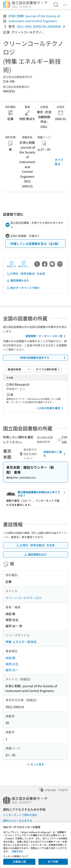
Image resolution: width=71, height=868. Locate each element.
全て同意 (53, 862)
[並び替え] (19, 369)
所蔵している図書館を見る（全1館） (35, 244)
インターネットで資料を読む (20, 815)
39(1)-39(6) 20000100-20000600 (39, 26)
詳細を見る (17, 851)
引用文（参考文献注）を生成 (26, 274)
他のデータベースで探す (23, 288)
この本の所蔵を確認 (50, 408)
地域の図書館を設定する (44, 358)
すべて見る (59, 162)
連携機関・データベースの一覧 (46, 336)
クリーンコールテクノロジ (24, 598)
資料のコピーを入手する (18, 821)
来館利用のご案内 (55, 454)
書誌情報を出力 (18, 280)
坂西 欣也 (12, 664)
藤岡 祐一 (12, 670)
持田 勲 (10, 658)
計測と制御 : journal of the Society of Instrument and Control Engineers (34, 18)
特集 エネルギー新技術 (21, 642)
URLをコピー (24, 264)
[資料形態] (48, 369)
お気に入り (12, 264)
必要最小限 (19, 862)
